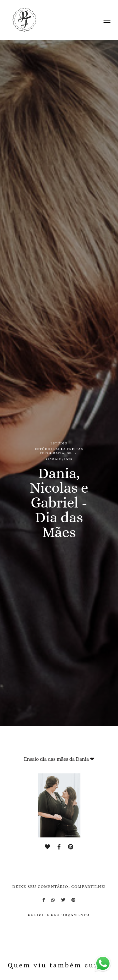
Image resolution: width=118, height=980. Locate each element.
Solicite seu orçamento (59, 915)
